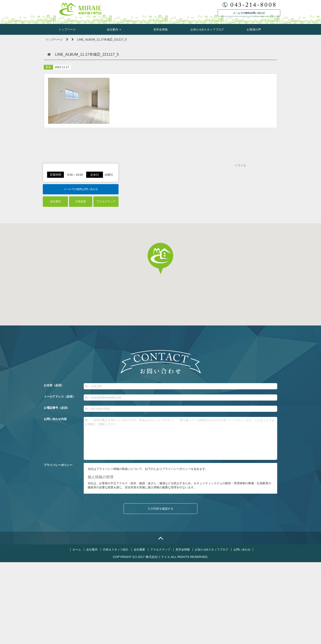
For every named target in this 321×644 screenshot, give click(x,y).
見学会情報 (160, 29)
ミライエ (240, 227)
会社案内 (114, 29)
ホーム (77, 631)
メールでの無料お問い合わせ (81, 271)
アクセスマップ (106, 283)
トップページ (67, 29)
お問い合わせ (242, 631)
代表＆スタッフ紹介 (116, 631)
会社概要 (139, 631)
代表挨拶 (81, 283)
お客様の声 (254, 29)
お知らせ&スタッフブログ (207, 29)
